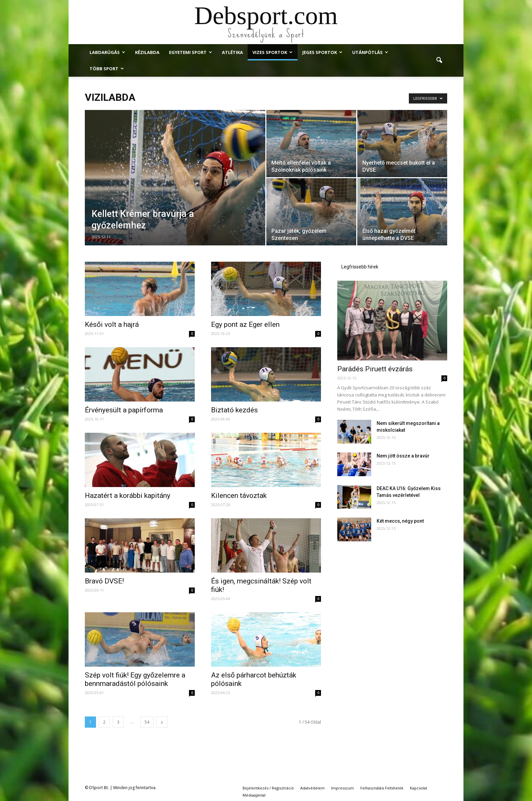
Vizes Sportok (272, 52)
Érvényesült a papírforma (124, 410)
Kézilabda (147, 52)
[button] (439, 60)
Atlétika (232, 52)
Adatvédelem (312, 788)
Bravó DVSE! (104, 581)
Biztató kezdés (234, 410)
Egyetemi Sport (191, 52)
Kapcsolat (419, 788)
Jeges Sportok (322, 52)
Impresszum (343, 788)
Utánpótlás (370, 52)
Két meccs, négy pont (400, 521)
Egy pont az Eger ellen (245, 324)
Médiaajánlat (254, 795)
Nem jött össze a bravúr (403, 456)
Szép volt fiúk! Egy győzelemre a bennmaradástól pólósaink (135, 679)
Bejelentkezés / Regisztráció (268, 788)
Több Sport (107, 69)
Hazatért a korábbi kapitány (128, 496)
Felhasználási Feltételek (382, 788)
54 (147, 722)
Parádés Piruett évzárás (375, 369)
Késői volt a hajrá (112, 324)
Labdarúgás (107, 52)
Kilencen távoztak (239, 496)
